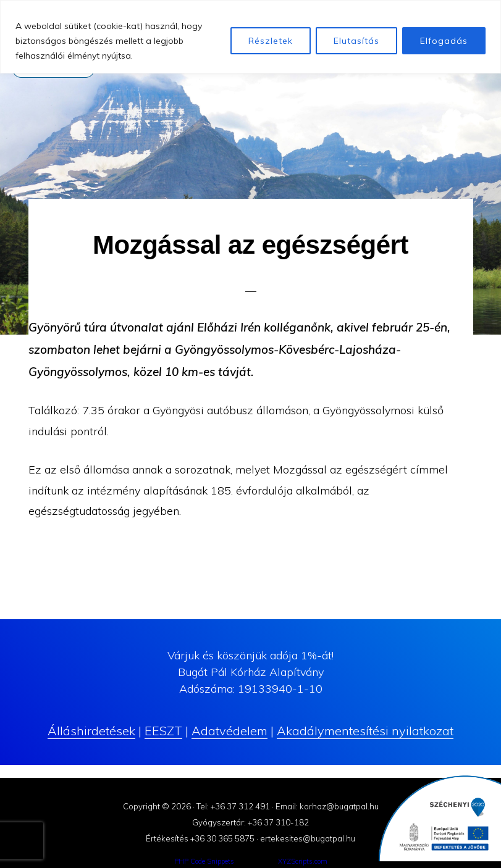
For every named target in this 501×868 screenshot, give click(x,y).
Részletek (271, 41)
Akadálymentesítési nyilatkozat (365, 731)
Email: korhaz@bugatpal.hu (327, 806)
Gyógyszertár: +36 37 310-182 (250, 822)
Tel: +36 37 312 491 (233, 806)
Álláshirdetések (91, 731)
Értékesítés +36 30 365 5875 (200, 838)
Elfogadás (444, 41)
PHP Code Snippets (204, 861)
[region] (250, 37)
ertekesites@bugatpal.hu (308, 838)
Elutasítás (356, 41)
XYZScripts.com (303, 861)
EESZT (163, 731)
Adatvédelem (229, 731)
